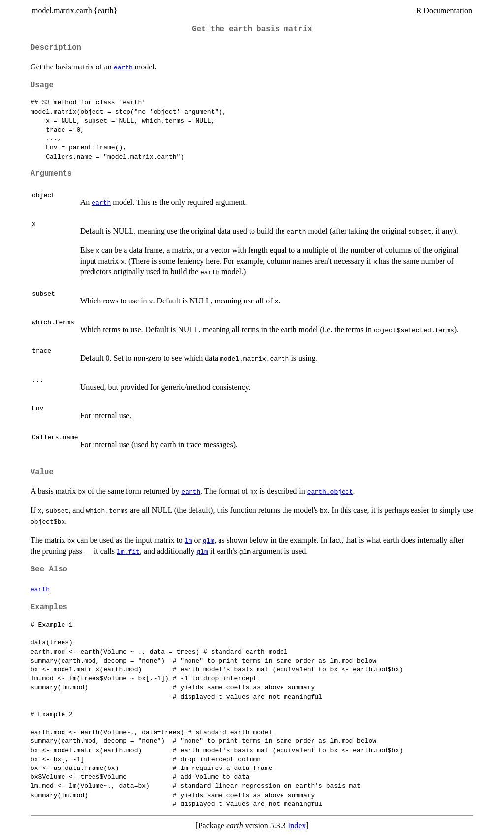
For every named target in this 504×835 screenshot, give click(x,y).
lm (189, 540)
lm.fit (128, 551)
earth (123, 67)
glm (208, 540)
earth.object (330, 491)
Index (297, 825)
